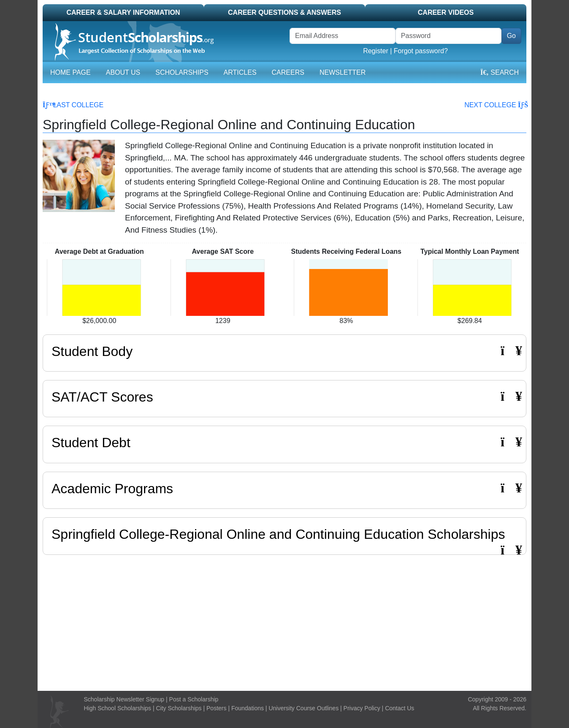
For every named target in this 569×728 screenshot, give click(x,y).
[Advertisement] (284, 621)
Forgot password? (421, 51)
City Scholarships (179, 708)
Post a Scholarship (194, 699)
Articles (240, 72)
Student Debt (284, 442)
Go (511, 36)
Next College (495, 105)
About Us (123, 72)
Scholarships (182, 72)
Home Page (70, 72)
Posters (216, 708)
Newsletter (343, 72)
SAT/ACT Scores (284, 397)
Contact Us (400, 708)
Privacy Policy (362, 708)
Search (500, 72)
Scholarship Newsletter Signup (124, 699)
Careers (288, 72)
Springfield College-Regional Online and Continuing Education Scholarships (278, 534)
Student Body (284, 351)
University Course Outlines (303, 708)
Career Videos (446, 12)
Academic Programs (284, 488)
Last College (73, 105)
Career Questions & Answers (284, 12)
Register (376, 51)
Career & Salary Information (123, 12)
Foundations (248, 708)
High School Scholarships (118, 708)
